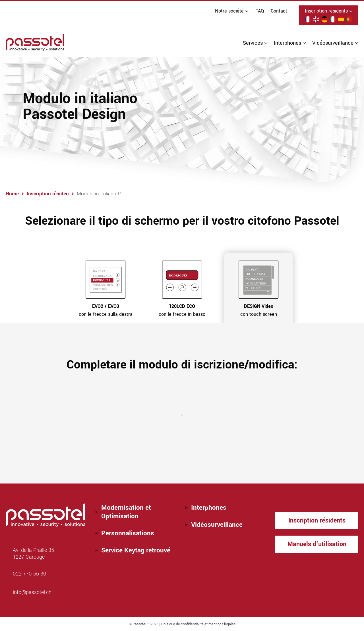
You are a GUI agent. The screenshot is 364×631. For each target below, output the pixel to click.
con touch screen (259, 310)
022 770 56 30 (30, 574)
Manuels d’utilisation (317, 545)
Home (17, 194)
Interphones (209, 508)
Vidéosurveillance (217, 525)
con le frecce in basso (182, 310)
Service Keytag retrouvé (136, 550)
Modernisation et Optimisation (126, 512)
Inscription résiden (53, 194)
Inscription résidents (317, 521)
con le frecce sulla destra (106, 310)
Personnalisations (128, 533)
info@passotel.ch (32, 592)
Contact (279, 11)
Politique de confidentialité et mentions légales (198, 624)
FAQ (260, 11)
